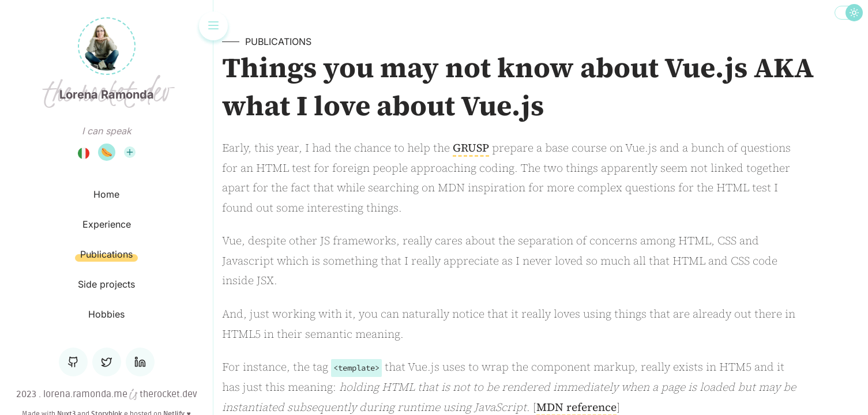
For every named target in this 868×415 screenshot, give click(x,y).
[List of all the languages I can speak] (130, 152)
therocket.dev (167, 394)
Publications (278, 41)
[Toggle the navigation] (213, 26)
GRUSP (471, 148)
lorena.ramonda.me (85, 394)
